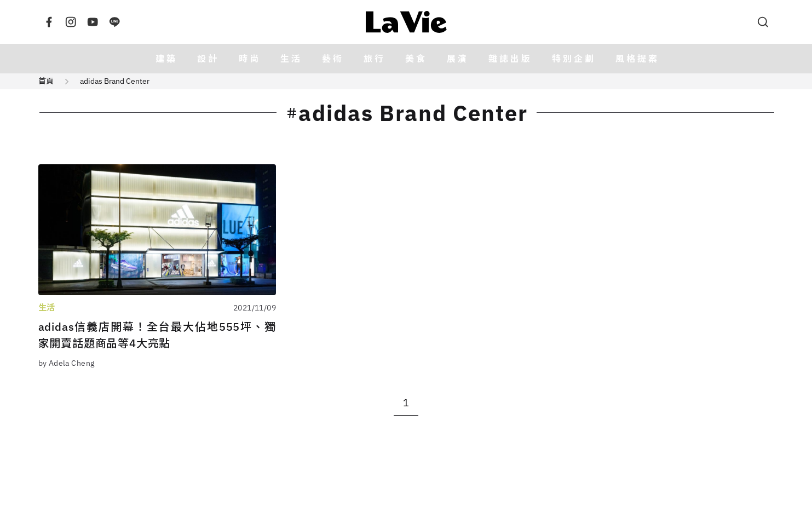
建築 (166, 59)
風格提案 (637, 59)
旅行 (375, 59)
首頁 (46, 81)
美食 (416, 59)
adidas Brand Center (115, 81)
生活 (291, 59)
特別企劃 (574, 59)
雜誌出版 (510, 59)
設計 (208, 59)
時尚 (250, 59)
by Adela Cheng (67, 363)
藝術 (333, 59)
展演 (458, 59)
